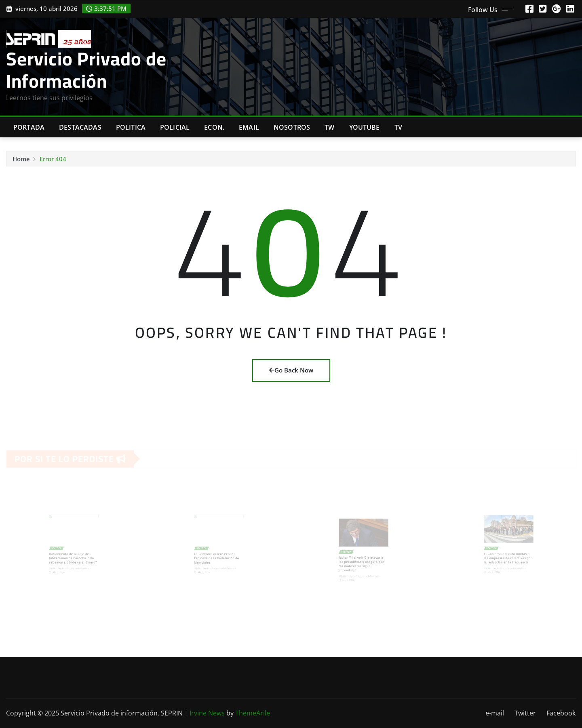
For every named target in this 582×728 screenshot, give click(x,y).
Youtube (365, 127)
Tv (398, 127)
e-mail (495, 713)
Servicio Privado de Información (86, 70)
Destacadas (80, 127)
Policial (175, 127)
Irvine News (207, 713)
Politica (131, 127)
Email (249, 127)
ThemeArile (253, 713)
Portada (29, 127)
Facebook (561, 713)
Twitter (525, 713)
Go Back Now (291, 370)
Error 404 (53, 160)
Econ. (214, 127)
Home (21, 160)
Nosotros (292, 127)
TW (329, 127)
